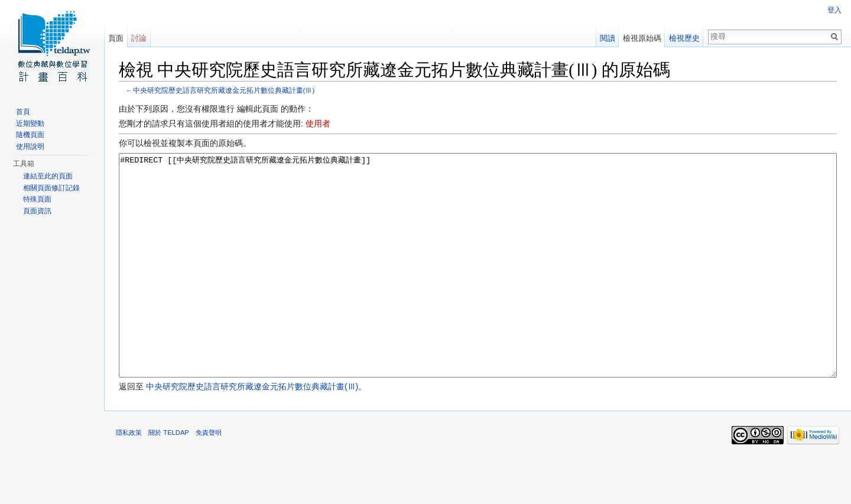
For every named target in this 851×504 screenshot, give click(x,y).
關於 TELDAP (169, 477)
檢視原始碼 (642, 38)
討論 (139, 38)
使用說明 (30, 147)
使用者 (318, 123)
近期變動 (30, 123)
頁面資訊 (37, 211)
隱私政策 (129, 477)
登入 (834, 10)
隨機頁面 (30, 135)
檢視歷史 (684, 38)
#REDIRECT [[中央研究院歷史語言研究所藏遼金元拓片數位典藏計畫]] (478, 287)
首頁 (23, 112)
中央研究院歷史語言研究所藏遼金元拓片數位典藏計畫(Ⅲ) (224, 90)
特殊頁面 (37, 199)
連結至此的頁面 (48, 176)
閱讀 (608, 38)
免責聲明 (209, 477)
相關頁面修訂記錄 (51, 188)
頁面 (116, 38)
